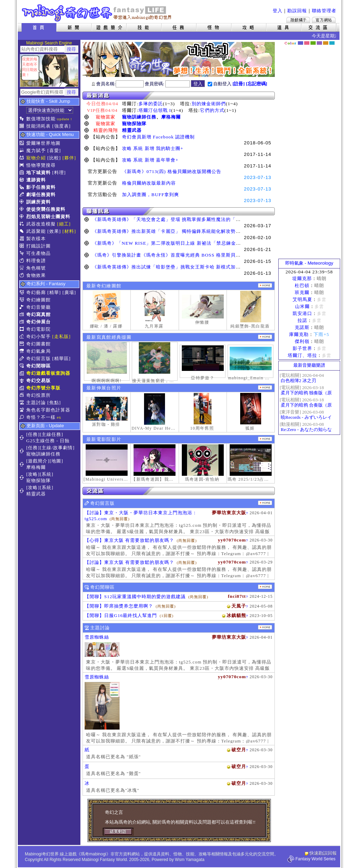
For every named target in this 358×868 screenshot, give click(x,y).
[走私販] (61, 336)
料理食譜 (36, 261)
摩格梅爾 (171, 117)
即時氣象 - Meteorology (309, 263)
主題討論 (36, 403)
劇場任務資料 (41, 195)
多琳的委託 (151, 104)
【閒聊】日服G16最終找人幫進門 (121, 615)
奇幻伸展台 (38, 322)
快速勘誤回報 (323, 853)
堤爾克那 (302, 278)
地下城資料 (38, 173)
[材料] (69, 231)
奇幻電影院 (38, 329)
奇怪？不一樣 (41, 417)
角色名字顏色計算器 (48, 410)
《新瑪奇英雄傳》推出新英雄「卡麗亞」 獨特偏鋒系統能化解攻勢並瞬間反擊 (176, 231)
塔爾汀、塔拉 (302, 355)
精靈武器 (132, 130)
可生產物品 (38, 253)
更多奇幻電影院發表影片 (265, 439)
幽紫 (319, 43)
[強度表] (61, 126)
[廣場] (69, 292)
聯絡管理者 (324, 11)
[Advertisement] (309, 152)
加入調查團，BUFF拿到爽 (151, 195)
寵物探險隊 (134, 124)
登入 (278, 11)
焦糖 (326, 43)
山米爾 (302, 306)
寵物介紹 (36, 158)
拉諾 (302, 320)
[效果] (54, 231)
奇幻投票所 (38, 395)
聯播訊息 (179, 211)
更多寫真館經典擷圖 (265, 337)
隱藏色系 (336, 41)
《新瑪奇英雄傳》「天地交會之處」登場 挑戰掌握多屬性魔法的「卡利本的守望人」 (184, 219)
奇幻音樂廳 (38, 307)
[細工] (64, 224)
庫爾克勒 (299, 334)
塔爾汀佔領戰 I (155, 110)
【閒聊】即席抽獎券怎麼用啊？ (119, 606)
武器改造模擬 (41, 224)
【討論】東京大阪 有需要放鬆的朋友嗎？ (129, 562)
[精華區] (61, 358)
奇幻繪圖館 (38, 300)
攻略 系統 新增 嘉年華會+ (150, 160)
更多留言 (265, 503)
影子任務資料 (41, 187)
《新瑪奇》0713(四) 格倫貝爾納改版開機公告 (172, 171)
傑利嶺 (302, 341)
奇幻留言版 (38, 358)
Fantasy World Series (316, 859)
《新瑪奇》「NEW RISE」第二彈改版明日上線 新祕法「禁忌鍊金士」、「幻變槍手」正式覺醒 (196, 243)
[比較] (54, 158)
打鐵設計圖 (38, 246)
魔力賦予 (36, 150)
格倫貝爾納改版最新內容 (149, 183)
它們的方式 (212, 110)
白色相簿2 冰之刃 (298, 381)
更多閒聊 (265, 587)
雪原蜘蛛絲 (97, 637)
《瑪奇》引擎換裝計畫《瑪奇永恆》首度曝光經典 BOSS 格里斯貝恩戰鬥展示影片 (181, 255)
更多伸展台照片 (265, 388)
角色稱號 (36, 268)
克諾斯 (302, 327)
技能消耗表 (38, 126)
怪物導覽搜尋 (41, 165)
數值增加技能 (41, 119)
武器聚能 (36, 231)
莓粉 (307, 43)
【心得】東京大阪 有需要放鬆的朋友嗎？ (129, 540)
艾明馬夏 (302, 299)
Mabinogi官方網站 (324, 20)
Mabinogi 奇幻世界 (97, 13)
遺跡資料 (36, 180)
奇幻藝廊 (36, 292)
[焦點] (54, 403)
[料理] (59, 173)
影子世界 (302, 348)
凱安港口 (302, 313)
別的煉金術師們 (209, 104)
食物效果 (36, 275)
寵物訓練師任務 (139, 117)
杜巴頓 (302, 285)
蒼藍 (332, 43)
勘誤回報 (297, 11)
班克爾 (302, 292)
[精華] (54, 292)
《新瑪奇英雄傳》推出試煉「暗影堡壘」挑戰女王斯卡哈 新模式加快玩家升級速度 (181, 267)
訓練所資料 (38, 202)
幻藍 (300, 43)
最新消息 (179, 96)
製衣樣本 (36, 239)
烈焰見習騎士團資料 (48, 217)
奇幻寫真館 (38, 314)
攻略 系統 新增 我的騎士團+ (153, 148)
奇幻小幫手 (38, 336)
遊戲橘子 (298, 20)
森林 (313, 43)
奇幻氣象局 (38, 351)
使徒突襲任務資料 (46, 209)
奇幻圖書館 (38, 344)
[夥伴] (69, 158)
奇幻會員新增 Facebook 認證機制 (158, 137)
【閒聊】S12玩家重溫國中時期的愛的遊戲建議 (135, 597)
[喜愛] (54, 150)
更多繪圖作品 (265, 285)
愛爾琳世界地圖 (43, 143)
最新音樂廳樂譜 (309, 365)
